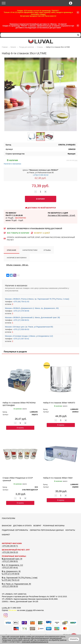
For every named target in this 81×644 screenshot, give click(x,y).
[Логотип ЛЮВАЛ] (41, 41)
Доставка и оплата (22, 526)
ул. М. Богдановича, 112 (12, 565)
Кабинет (6, 535)
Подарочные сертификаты (15, 530)
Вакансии (7, 526)
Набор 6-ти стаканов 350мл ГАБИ (58, 478)
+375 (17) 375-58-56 (21, 311)
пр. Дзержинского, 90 (11, 571)
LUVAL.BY (6, 608)
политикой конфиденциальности (35, 642)
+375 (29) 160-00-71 (10, 546)
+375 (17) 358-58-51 (21, 320)
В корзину (20, 428)
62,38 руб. (40, 178)
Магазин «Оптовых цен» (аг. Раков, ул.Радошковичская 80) (29, 327)
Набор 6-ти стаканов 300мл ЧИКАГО (59, 403)
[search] (78, 35)
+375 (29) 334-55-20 (10, 552)
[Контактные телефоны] (71, 3)
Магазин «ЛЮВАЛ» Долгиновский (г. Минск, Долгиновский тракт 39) (32, 317)
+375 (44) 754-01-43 (21, 302)
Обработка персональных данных (47, 530)
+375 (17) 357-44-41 (21, 339)
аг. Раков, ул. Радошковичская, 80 (16, 584)
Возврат (37, 526)
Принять (74, 639)
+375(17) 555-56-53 (40, 175)
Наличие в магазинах (12, 162)
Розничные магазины (54, 526)
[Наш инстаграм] (6, 615)
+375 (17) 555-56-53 (21, 329)
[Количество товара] (41, 192)
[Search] (38, 35)
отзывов (29, 610)
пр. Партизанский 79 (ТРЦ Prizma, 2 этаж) (20, 578)
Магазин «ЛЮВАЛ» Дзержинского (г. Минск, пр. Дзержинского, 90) (32, 308)
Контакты (70, 530)
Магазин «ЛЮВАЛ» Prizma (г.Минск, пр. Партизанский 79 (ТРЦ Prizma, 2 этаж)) (37, 299)
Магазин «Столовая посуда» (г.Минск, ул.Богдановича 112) (29, 336)
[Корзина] (77, 3)
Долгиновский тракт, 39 (12, 559)
